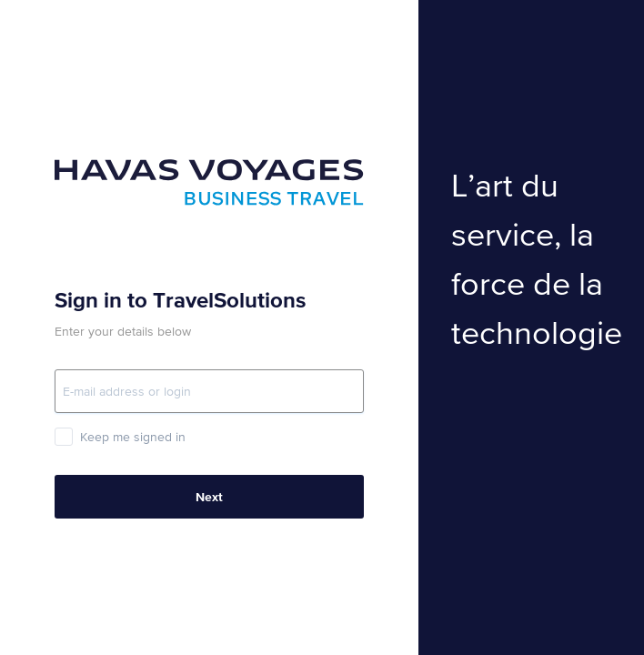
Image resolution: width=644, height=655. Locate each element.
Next (209, 497)
